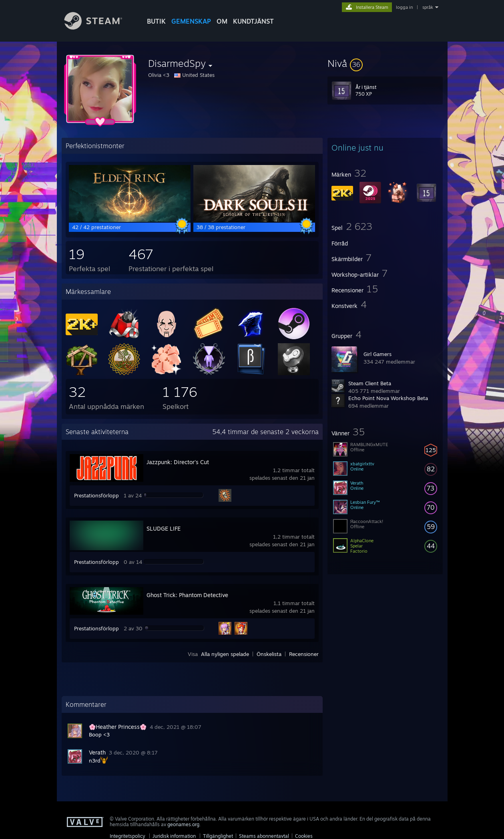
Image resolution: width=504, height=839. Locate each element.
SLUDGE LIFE (164, 528)
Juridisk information (174, 836)
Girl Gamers (377, 354)
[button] (385, 63)
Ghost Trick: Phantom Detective (187, 595)
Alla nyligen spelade (225, 654)
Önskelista (269, 654)
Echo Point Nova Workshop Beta (388, 398)
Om (222, 21)
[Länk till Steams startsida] (99, 27)
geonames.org (183, 824)
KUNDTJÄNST (253, 21)
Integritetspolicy (128, 836)
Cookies (304, 836)
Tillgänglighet (218, 836)
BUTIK (156, 21)
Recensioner (304, 654)
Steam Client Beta (370, 383)
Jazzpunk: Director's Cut (178, 462)
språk (428, 7)
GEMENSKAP (191, 21)
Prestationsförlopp (96, 495)
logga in (404, 7)
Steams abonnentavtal (264, 836)
